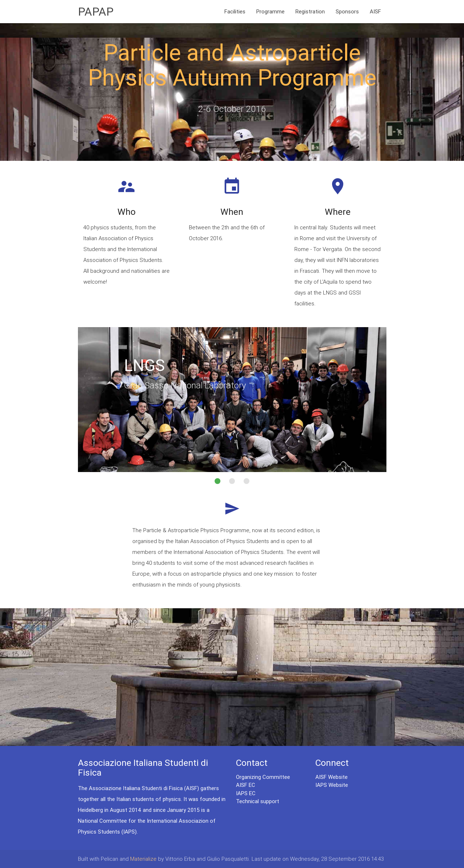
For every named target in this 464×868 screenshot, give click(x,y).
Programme (270, 11)
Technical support (258, 801)
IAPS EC (246, 793)
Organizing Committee (263, 777)
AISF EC (246, 785)
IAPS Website (332, 785)
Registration (310, 11)
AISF (375, 11)
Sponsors (347, 11)
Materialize (143, 859)
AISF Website (332, 777)
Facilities (235, 11)
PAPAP (96, 11)
